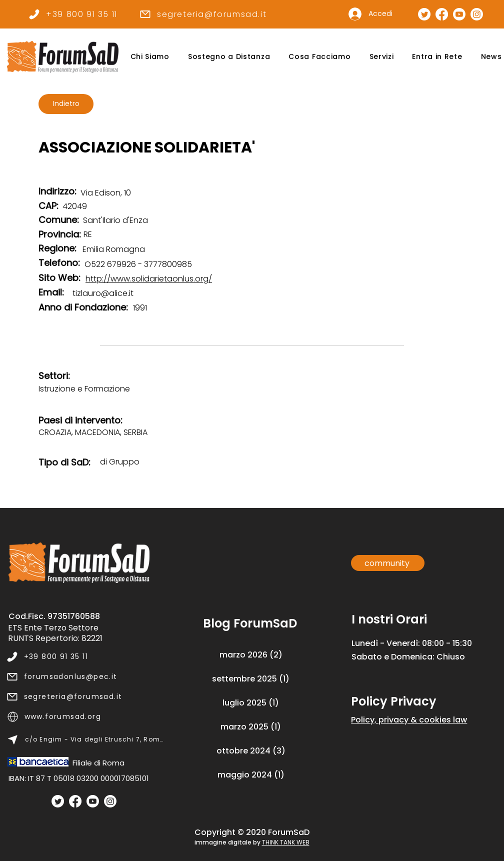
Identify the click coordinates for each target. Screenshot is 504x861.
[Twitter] (58, 801)
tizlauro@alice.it (103, 293)
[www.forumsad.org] (86, 716)
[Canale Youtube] (459, 14)
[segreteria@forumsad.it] (203, 14)
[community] (388, 563)
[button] (150, 57)
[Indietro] (66, 104)
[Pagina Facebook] (442, 14)
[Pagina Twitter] (424, 14)
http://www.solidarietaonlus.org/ (149, 279)
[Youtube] (93, 801)
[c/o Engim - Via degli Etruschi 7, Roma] (86, 739)
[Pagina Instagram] (477, 14)
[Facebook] (75, 801)
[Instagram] (110, 801)
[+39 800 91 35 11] (73, 14)
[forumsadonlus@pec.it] (85, 676)
